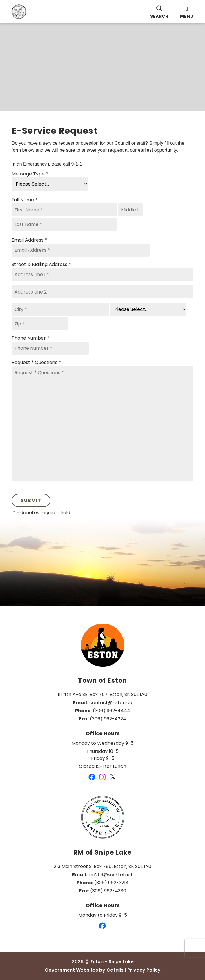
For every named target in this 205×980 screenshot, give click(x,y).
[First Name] (64, 210)
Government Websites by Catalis (84, 970)
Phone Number (31, 338)
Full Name (25, 200)
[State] (148, 309)
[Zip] (40, 324)
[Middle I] (130, 210)
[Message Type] (50, 184)
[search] (159, 12)
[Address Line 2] (102, 292)
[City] (60, 309)
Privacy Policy (144, 970)
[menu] (187, 12)
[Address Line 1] (102, 275)
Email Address (29, 240)
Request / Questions (36, 363)
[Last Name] (64, 224)
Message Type (30, 174)
